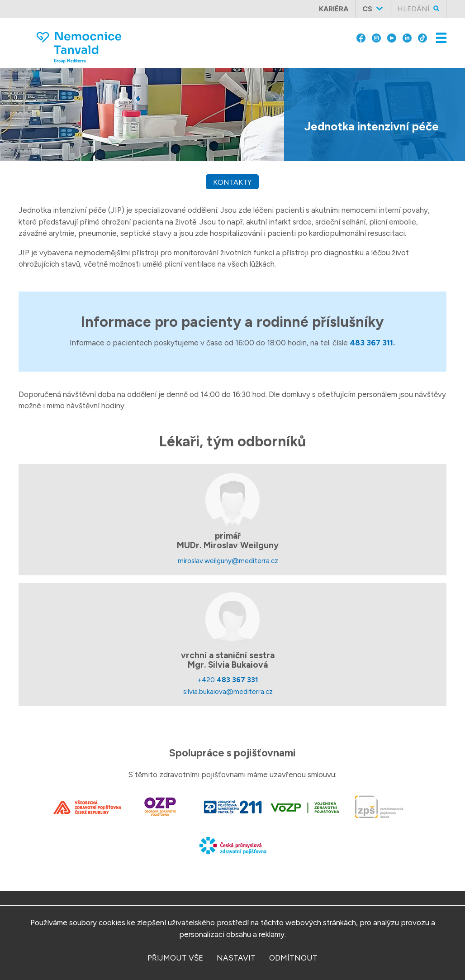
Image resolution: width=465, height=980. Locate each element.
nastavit (236, 958)
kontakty (232, 182)
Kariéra (334, 9)
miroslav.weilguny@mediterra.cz (228, 561)
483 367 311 (371, 343)
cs (367, 9)
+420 (228, 680)
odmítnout (293, 958)
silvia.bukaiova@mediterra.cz (228, 691)
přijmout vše (175, 958)
